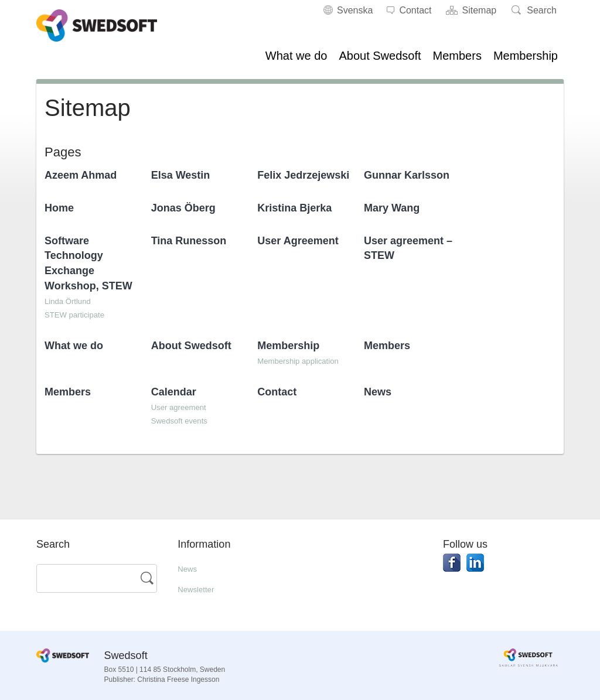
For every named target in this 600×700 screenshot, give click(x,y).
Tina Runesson (189, 241)
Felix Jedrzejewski (303, 175)
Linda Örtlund (73, 301)
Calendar (174, 392)
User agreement (185, 407)
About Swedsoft (380, 56)
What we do (296, 56)
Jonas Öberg (183, 208)
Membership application (307, 361)
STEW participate (81, 314)
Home (59, 208)
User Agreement (298, 241)
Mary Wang (392, 208)
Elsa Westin (181, 175)
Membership (526, 56)
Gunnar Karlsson (407, 175)
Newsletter (200, 589)
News (378, 392)
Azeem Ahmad (81, 175)
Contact (277, 392)
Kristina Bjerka (294, 208)
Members (457, 56)
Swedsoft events (185, 420)
